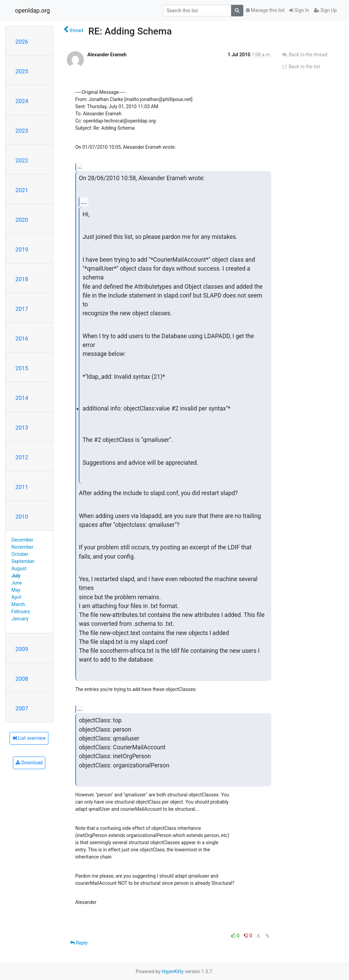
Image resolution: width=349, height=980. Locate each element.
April (17, 597)
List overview (29, 738)
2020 (22, 220)
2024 (22, 101)
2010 (22, 517)
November (22, 547)
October (20, 554)
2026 (22, 42)
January (20, 619)
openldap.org (32, 11)
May (16, 590)
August (19, 568)
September (23, 561)
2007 (22, 708)
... (80, 167)
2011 (22, 487)
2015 (22, 368)
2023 (22, 131)
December (22, 540)
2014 (22, 398)
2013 (22, 428)
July (16, 576)
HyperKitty (173, 971)
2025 (22, 71)
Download (29, 763)
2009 (22, 649)
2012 (22, 457)
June (17, 583)
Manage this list (265, 10)
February (21, 611)
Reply (79, 943)
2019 (22, 249)
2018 (22, 279)
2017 (22, 309)
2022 (22, 160)
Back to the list (301, 67)
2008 (22, 679)
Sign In (299, 10)
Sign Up (325, 10)
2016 (22, 338)
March (18, 604)
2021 (22, 190)
